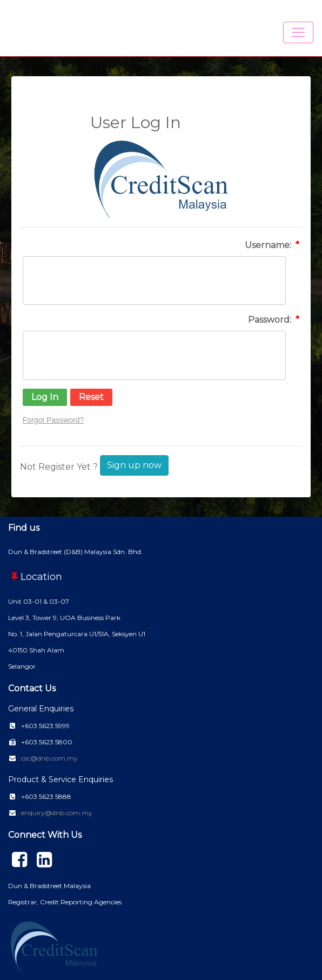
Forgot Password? (53, 420)
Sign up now (134, 465)
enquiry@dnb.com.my (57, 813)
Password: (271, 320)
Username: (269, 245)
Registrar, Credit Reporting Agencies (65, 902)
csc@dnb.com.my (49, 758)
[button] (45, 397)
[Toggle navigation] (298, 32)
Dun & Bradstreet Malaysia (49, 886)
